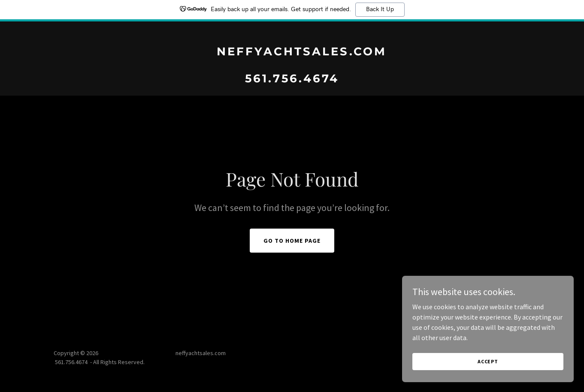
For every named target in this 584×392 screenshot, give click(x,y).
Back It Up (380, 9)
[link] (292, 80)
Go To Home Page (292, 241)
